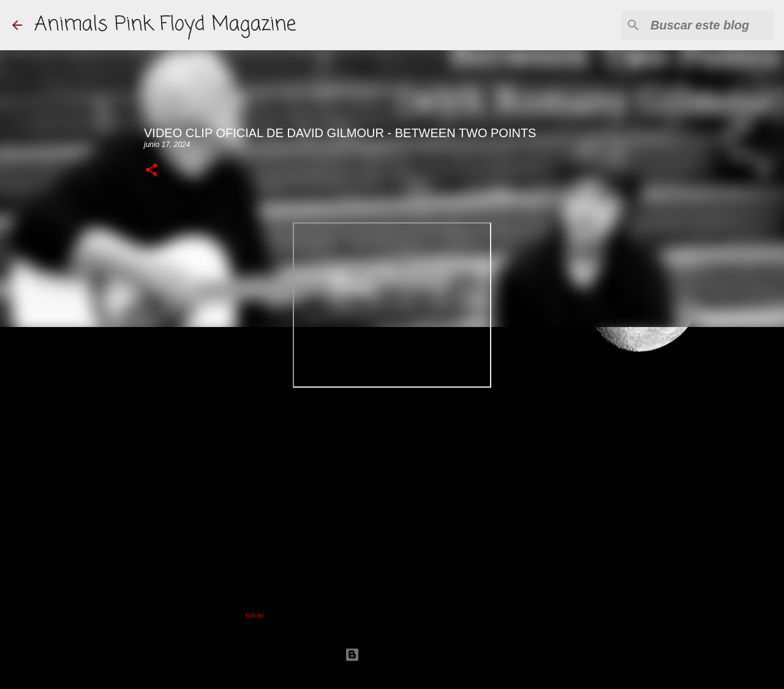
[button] (151, 171)
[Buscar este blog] (710, 25)
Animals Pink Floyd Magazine (165, 25)
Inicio (254, 615)
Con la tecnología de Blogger (392, 654)
